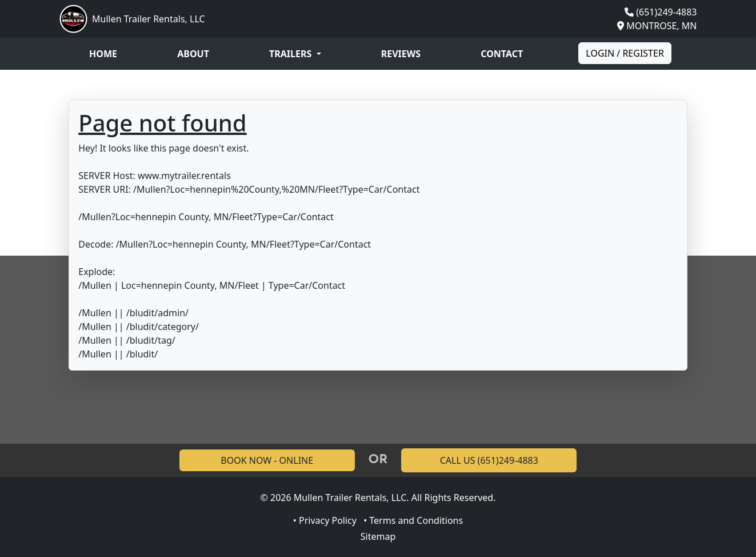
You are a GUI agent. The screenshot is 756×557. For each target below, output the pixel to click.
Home (103, 54)
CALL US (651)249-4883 (489, 460)
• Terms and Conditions (413, 520)
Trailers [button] (291, 54)
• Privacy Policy (325, 520)
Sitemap (378, 536)
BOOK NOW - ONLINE (267, 460)
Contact (502, 54)
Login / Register (625, 53)
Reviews (401, 54)
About (193, 54)
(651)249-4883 (666, 12)
